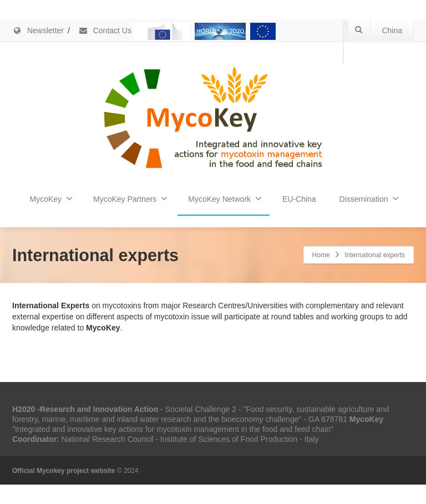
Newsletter (38, 30)
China (392, 30)
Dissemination (369, 198)
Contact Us (105, 30)
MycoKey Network (225, 198)
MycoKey (52, 198)
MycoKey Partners (130, 198)
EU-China (299, 199)
